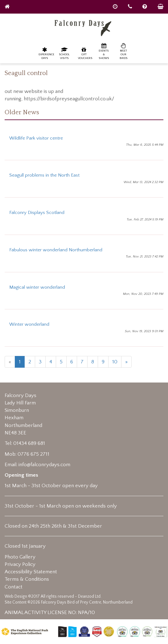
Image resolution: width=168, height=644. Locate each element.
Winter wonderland (29, 324)
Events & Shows (104, 51)
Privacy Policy (20, 564)
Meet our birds (124, 51)
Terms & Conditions (27, 579)
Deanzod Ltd (89, 596)
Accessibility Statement (31, 572)
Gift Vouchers (85, 53)
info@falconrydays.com (44, 465)
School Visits (64, 53)
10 (115, 362)
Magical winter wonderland (37, 287)
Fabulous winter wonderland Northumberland (56, 250)
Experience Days (46, 53)
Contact (14, 587)
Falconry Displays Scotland (37, 213)
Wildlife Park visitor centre (36, 138)
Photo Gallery (20, 557)
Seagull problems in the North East (44, 175)
